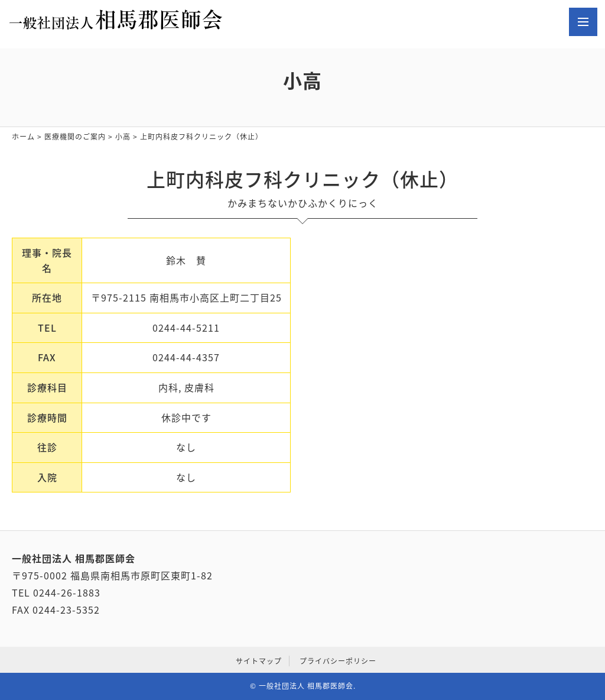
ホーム (23, 137)
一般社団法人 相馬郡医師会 (306, 686)
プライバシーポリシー (338, 661)
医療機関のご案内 (75, 137)
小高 (123, 137)
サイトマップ (259, 661)
